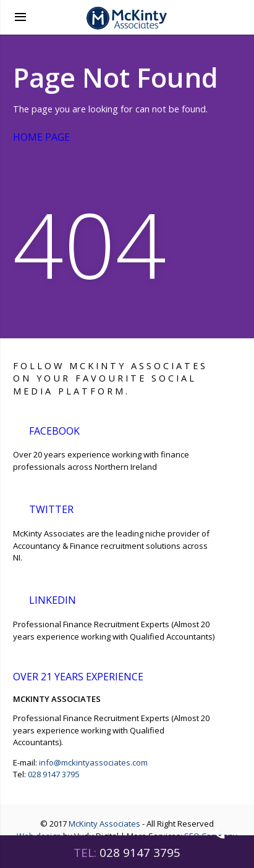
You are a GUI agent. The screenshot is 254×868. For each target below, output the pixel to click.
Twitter (51, 508)
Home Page (50, 137)
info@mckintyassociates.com (93, 762)
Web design (39, 836)
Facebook (55, 429)
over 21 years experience (86, 676)
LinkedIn (52, 599)
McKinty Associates (104, 824)
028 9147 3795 (53, 774)
